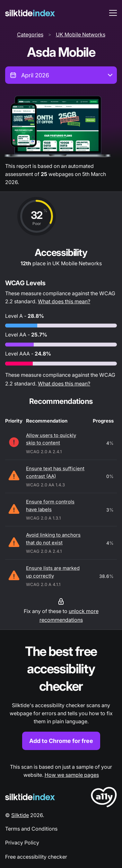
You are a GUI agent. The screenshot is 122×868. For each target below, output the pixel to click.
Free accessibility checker (36, 857)
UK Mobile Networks (81, 34)
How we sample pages (72, 775)
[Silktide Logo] (30, 797)
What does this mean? (64, 301)
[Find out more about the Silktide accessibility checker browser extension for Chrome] (61, 696)
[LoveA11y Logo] (104, 798)
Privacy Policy (22, 843)
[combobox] (61, 75)
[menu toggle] (113, 13)
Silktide (20, 815)
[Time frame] (61, 75)
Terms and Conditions (31, 829)
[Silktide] (30, 13)
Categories (30, 34)
